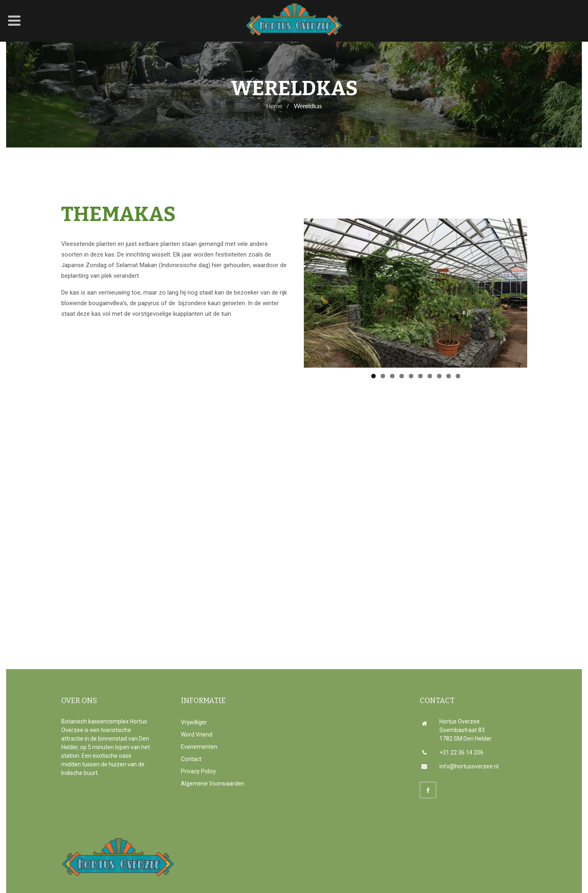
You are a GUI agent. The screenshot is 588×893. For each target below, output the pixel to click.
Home (274, 106)
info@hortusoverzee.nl (460, 766)
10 (453, 376)
